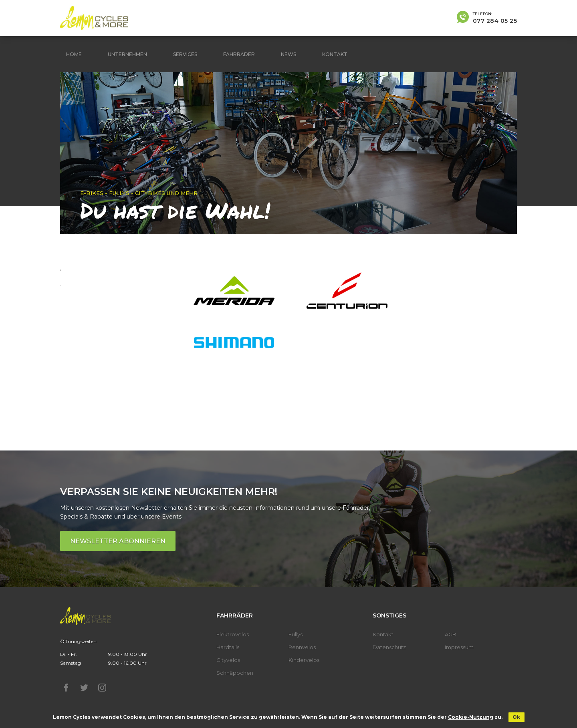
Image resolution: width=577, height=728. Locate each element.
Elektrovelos (233, 634)
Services (185, 54)
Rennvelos (302, 647)
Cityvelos (228, 660)
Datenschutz (389, 647)
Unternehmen (127, 54)
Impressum (459, 647)
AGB (451, 634)
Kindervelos (304, 660)
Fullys (296, 634)
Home (74, 54)
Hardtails (228, 647)
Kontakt (335, 54)
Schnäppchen (235, 673)
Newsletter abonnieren (118, 541)
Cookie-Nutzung (471, 717)
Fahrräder (239, 54)
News (288, 54)
